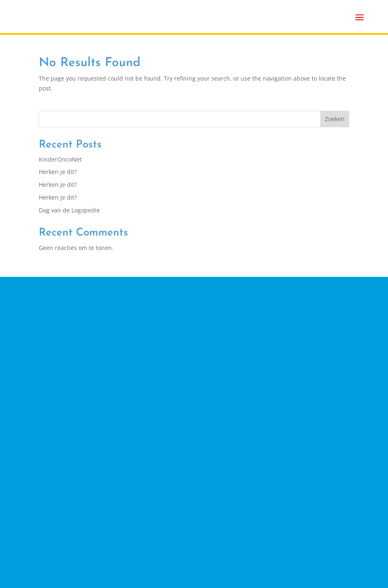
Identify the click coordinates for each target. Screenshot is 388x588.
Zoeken (335, 119)
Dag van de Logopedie (69, 210)
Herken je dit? (58, 172)
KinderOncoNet (60, 159)
